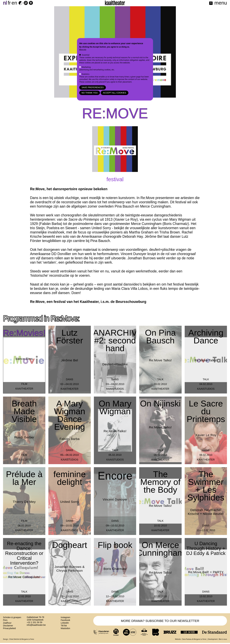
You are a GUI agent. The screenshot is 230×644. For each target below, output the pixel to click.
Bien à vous (223, 640)
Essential (86, 55)
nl (5, 3)
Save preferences (93, 87)
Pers (5, 620)
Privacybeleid (9, 628)
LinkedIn (65, 623)
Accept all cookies (115, 93)
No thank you (90, 93)
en (14, 3)
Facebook (65, 620)
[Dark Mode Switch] (20, 3)
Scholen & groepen (12, 617)
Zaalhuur (7, 623)
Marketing (86, 67)
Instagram (65, 617)
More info (83, 49)
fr (9, 3)
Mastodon (65, 628)
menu (221, 3)
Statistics (86, 74)
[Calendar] (211, 3)
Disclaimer (8, 626)
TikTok (64, 626)
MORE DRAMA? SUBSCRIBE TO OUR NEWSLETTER (160, 621)
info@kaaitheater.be (36, 625)
